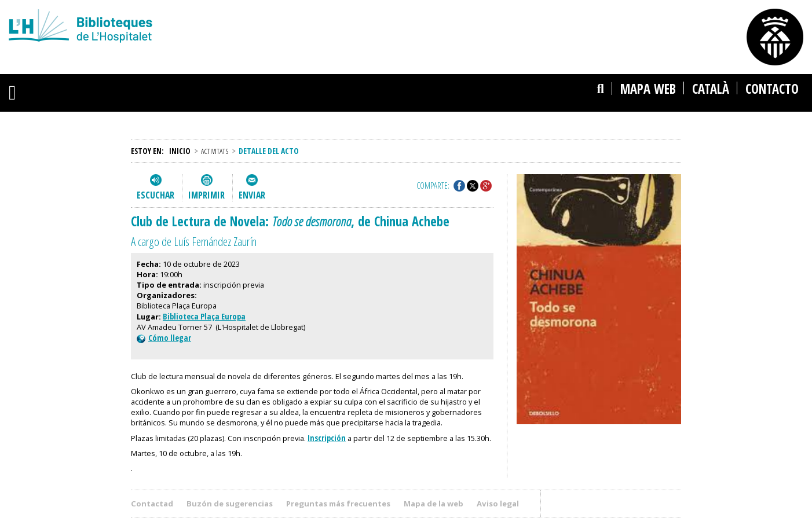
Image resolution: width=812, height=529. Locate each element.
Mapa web (648, 89)
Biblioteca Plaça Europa (204, 316)
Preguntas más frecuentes (338, 504)
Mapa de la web (434, 504)
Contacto (772, 89)
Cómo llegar (164, 338)
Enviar (252, 195)
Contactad (152, 504)
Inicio (180, 151)
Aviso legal (498, 504)
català (711, 89)
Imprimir (206, 195)
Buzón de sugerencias (230, 504)
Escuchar (156, 195)
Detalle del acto (269, 151)
